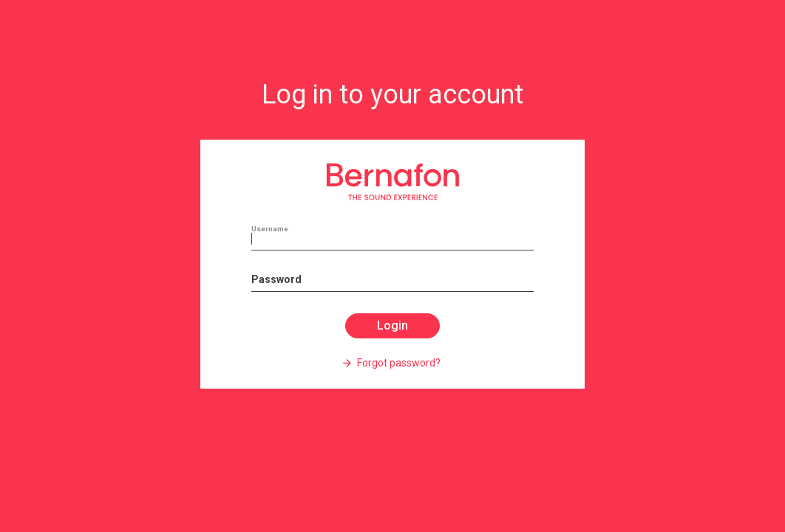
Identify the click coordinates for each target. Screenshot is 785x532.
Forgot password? (398, 363)
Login (392, 325)
